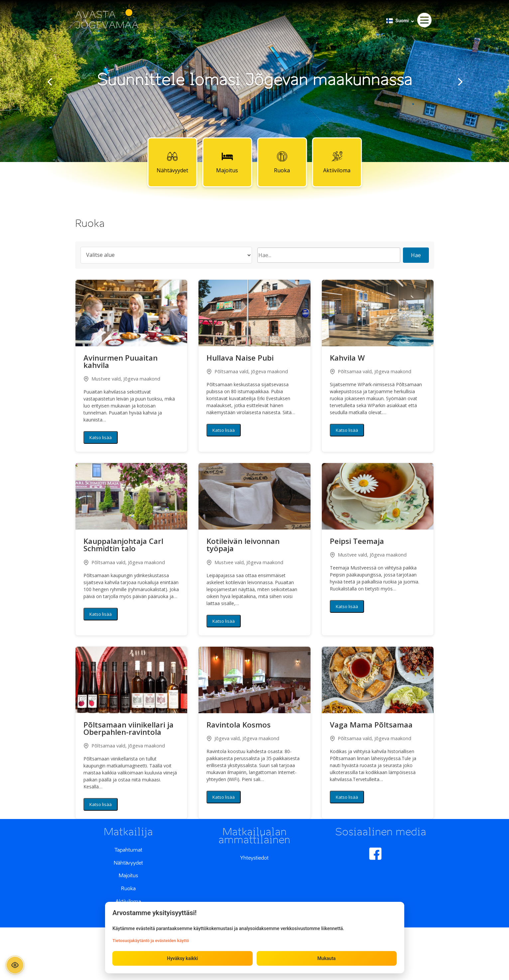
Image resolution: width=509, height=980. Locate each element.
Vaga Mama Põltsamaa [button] (371, 726)
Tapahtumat (128, 850)
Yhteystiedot (254, 858)
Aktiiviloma (337, 162)
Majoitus (227, 162)
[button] (131, 313)
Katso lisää (101, 437)
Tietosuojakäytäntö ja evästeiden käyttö (151, 940)
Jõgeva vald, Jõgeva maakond (243, 738)
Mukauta (326, 958)
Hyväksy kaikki (183, 958)
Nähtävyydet (172, 162)
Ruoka (282, 162)
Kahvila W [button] (347, 359)
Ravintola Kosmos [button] (239, 726)
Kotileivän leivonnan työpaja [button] (243, 546)
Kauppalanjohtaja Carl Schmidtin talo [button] (123, 546)
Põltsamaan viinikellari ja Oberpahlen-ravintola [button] (128, 729)
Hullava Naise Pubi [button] (240, 359)
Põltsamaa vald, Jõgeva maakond (247, 371)
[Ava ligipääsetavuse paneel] (16, 964)
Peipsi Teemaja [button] (357, 542)
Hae (416, 255)
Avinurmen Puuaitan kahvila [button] (121, 362)
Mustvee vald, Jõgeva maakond (122, 379)
